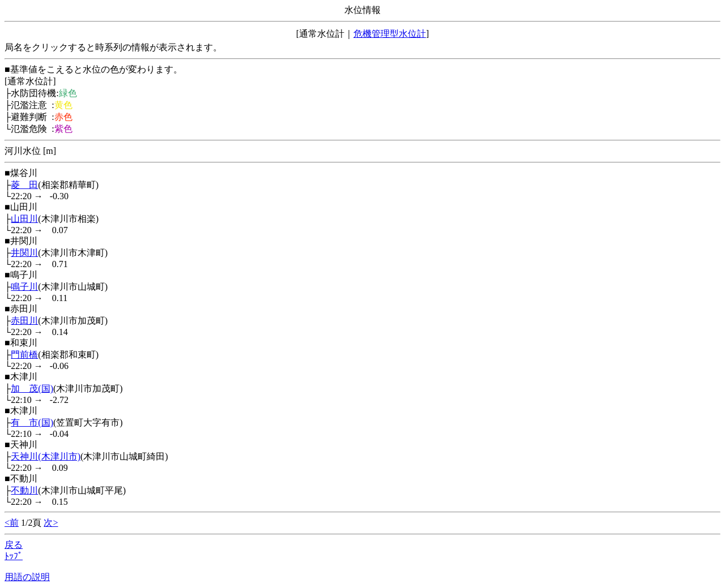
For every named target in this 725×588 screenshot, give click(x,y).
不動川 (24, 490)
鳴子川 (24, 287)
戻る (14, 545)
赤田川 (24, 321)
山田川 (24, 219)
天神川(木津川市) (46, 456)
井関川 (24, 253)
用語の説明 (27, 577)
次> (51, 523)
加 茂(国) (32, 389)
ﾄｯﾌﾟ (14, 556)
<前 (12, 523)
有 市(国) (32, 422)
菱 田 (24, 185)
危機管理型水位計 (390, 34)
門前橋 (24, 355)
